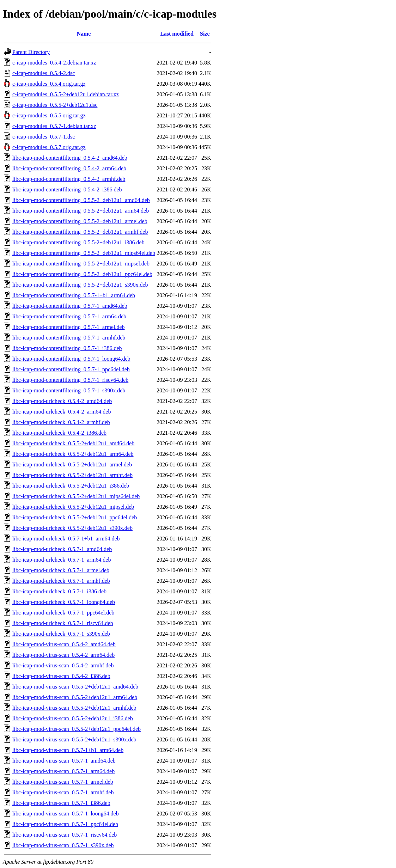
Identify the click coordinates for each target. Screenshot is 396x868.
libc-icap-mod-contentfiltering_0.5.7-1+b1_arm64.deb (74, 295)
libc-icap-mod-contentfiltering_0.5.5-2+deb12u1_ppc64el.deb (82, 274)
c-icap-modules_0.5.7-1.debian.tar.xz (54, 126)
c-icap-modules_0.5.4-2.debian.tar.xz (54, 63)
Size (205, 34)
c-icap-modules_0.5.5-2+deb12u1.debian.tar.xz (66, 94)
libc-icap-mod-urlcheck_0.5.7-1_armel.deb (61, 570)
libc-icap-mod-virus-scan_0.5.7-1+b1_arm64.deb (68, 750)
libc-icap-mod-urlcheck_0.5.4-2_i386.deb (59, 433)
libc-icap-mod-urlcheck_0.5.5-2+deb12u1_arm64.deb (73, 454)
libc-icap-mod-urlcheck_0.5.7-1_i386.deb (59, 591)
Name (84, 34)
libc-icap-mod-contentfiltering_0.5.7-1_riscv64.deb (70, 380)
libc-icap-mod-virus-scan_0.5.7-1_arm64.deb (63, 771)
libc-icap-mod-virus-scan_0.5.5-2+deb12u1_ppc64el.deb (77, 729)
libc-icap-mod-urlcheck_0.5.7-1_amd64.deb (62, 549)
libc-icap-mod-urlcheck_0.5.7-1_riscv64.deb (63, 623)
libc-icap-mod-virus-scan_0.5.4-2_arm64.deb (63, 655)
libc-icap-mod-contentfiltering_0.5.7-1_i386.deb (67, 348)
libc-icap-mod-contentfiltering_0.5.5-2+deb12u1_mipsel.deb (81, 264)
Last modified (177, 34)
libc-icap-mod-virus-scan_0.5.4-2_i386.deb (61, 676)
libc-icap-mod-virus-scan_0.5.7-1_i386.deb (61, 803)
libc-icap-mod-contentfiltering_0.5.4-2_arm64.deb (69, 168)
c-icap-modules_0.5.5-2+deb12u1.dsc (55, 105)
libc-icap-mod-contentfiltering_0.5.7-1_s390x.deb (69, 390)
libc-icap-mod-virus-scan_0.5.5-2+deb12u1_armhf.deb (74, 708)
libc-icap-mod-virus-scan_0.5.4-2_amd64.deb (64, 644)
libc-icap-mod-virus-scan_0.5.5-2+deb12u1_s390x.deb (74, 739)
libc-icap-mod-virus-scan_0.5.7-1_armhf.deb (63, 792)
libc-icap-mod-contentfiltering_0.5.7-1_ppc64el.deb (71, 369)
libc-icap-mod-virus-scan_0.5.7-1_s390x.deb (63, 845)
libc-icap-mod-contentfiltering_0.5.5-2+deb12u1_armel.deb (80, 221)
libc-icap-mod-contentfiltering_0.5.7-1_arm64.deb (69, 316)
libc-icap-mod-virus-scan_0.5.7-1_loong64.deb (66, 814)
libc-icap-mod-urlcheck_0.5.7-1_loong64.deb (64, 602)
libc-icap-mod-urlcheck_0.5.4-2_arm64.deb (62, 412)
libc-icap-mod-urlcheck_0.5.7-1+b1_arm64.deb (66, 539)
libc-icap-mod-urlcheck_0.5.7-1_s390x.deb (61, 634)
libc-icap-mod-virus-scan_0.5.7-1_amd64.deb (64, 761)
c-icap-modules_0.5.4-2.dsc (44, 73)
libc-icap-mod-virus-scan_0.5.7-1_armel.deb (63, 782)
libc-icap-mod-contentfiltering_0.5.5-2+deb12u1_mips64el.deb (84, 253)
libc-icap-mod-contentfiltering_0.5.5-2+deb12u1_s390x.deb (80, 285)
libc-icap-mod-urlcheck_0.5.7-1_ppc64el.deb (63, 613)
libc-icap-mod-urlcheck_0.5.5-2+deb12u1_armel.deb (72, 464)
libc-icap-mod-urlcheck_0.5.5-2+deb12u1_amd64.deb (73, 443)
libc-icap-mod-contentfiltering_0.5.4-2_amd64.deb (70, 158)
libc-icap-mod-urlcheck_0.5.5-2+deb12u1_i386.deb (71, 486)
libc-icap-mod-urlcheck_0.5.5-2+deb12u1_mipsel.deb (73, 507)
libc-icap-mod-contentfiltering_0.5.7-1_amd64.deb (70, 306)
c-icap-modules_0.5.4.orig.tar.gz (49, 84)
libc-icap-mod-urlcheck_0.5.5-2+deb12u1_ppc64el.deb (75, 517)
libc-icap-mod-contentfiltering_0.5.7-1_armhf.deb (69, 338)
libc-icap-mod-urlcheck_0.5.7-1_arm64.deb (62, 560)
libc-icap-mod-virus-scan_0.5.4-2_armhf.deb (63, 665)
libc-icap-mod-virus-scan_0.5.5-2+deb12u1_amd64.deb (75, 687)
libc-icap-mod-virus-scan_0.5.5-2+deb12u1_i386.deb (73, 718)
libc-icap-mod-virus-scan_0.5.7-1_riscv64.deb (65, 835)
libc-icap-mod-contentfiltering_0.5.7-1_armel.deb (69, 327)
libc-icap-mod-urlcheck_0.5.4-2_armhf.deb (61, 422)
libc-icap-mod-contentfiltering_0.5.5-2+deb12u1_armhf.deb (80, 232)
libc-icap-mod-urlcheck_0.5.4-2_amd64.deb (62, 401)
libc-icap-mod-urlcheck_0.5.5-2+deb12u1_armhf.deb (72, 475)
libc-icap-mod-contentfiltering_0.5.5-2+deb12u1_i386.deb (78, 242)
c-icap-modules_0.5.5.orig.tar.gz (49, 115)
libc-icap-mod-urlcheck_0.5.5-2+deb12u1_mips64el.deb (76, 496)
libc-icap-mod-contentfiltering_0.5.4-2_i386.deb (67, 190)
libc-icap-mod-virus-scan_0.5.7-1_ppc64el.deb (65, 824)
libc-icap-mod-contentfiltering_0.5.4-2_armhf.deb (69, 179)
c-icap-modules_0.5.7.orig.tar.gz (49, 147)
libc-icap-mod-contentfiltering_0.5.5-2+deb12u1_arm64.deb (81, 211)
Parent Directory (31, 52)
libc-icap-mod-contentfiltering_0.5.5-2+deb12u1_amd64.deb (81, 200)
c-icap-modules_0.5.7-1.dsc (44, 137)
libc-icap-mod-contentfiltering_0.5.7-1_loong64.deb (71, 359)
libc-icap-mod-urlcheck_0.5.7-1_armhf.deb (61, 581)
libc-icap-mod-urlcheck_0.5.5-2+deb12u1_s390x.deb (72, 528)
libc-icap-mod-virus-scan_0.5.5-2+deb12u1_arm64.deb (75, 697)
